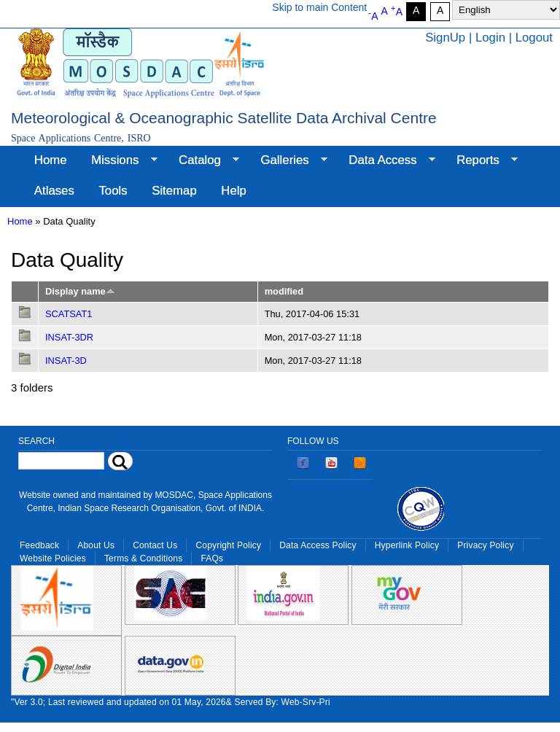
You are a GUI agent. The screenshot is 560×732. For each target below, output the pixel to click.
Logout (534, 38)
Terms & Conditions (144, 558)
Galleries (288, 160)
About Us (96, 545)
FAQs (212, 558)
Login (490, 38)
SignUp (445, 38)
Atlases (54, 191)
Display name (80, 291)
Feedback (39, 545)
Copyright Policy (228, 545)
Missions (118, 160)
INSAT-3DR (69, 337)
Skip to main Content (319, 7)
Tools (113, 191)
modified (284, 291)
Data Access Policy (318, 545)
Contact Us (155, 545)
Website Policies (53, 558)
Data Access (385, 160)
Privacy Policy (485, 545)
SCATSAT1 (69, 314)
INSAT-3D (66, 361)
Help (234, 191)
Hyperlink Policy (407, 545)
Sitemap (174, 191)
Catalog (203, 160)
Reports (481, 160)
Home (51, 160)
